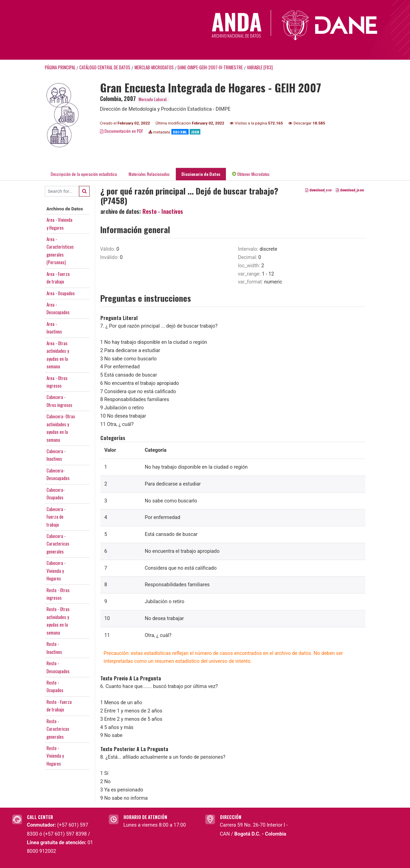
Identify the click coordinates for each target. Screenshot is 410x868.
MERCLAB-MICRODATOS (154, 67)
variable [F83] (260, 67)
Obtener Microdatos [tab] (251, 174)
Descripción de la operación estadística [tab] (84, 174)
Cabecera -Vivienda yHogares (56, 571)
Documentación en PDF (122, 131)
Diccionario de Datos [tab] (201, 174)
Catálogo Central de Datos (105, 67)
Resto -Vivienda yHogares (55, 756)
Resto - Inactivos (163, 211)
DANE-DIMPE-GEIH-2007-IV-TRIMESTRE (210, 67)
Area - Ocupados (61, 293)
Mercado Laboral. (153, 99)
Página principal (60, 67)
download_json (350, 190)
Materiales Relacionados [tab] (149, 174)
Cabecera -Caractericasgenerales (58, 544)
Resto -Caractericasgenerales (58, 729)
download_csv (318, 190)
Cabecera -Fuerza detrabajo (56, 517)
